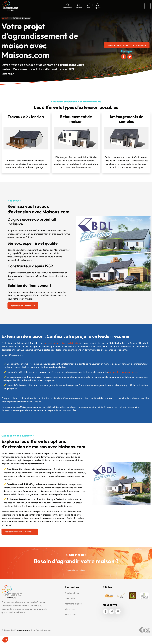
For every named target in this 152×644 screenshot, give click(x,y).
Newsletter (70, 598)
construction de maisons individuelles (61, 343)
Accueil (6, 18)
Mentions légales (73, 604)
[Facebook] (105, 611)
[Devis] (88, 6)
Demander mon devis (76, 570)
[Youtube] (118, 611)
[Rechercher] (67, 6)
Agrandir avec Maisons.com (23, 306)
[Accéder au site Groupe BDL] (144, 630)
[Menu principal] (148, 6)
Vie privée (70, 609)
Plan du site (71, 614)
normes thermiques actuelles (123, 372)
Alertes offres (72, 593)
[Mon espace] (97, 6)
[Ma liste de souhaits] (79, 6)
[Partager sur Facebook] (124, 57)
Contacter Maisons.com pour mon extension (127, 45)
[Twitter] (112, 611)
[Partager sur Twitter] (130, 57)
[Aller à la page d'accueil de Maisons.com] (10, 6)
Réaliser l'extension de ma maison (20, 532)
